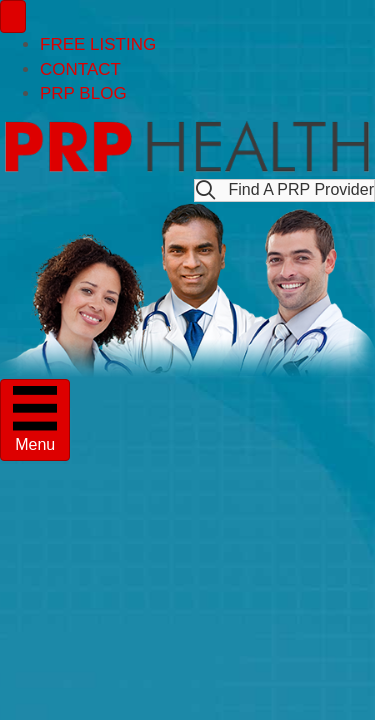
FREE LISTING (98, 44)
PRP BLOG (83, 93)
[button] (284, 190)
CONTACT (80, 69)
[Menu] (13, 16)
